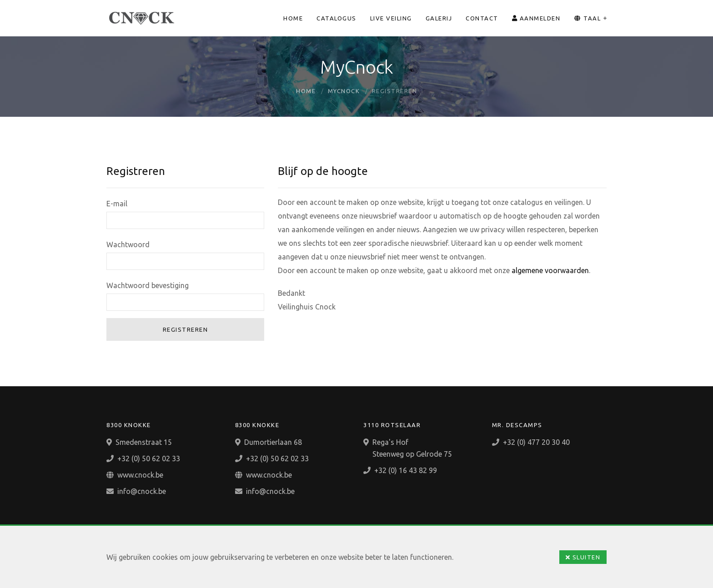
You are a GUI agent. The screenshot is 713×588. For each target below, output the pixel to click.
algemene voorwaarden (550, 270)
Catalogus (336, 18)
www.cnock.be (140, 475)
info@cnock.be (142, 491)
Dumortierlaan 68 (273, 442)
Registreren (186, 329)
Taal (587, 18)
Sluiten (583, 557)
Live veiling (391, 18)
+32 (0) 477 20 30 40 (536, 442)
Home (293, 18)
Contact (482, 18)
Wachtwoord (128, 244)
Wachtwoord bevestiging (148, 285)
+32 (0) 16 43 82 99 (406, 470)
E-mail (117, 204)
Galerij (439, 18)
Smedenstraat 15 (144, 442)
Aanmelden (536, 18)
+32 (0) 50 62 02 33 (149, 458)
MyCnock (344, 91)
